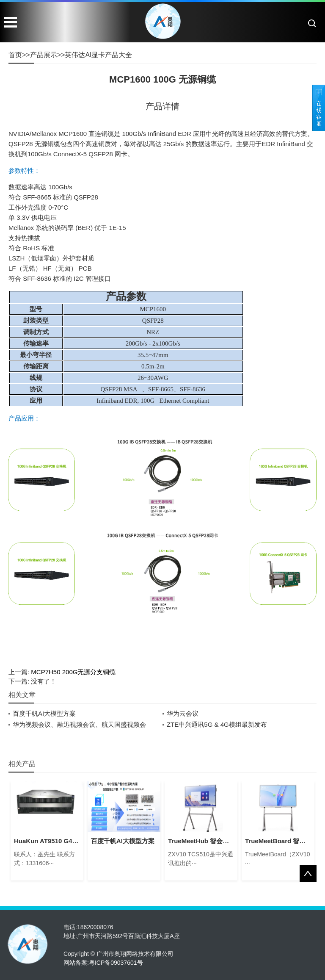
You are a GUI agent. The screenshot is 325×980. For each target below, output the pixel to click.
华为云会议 (183, 713)
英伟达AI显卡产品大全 (98, 55)
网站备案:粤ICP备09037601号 (103, 963)
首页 (15, 55)
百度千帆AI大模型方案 (44, 713)
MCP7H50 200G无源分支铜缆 (73, 672)
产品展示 (44, 55)
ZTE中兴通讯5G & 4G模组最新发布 (217, 724)
